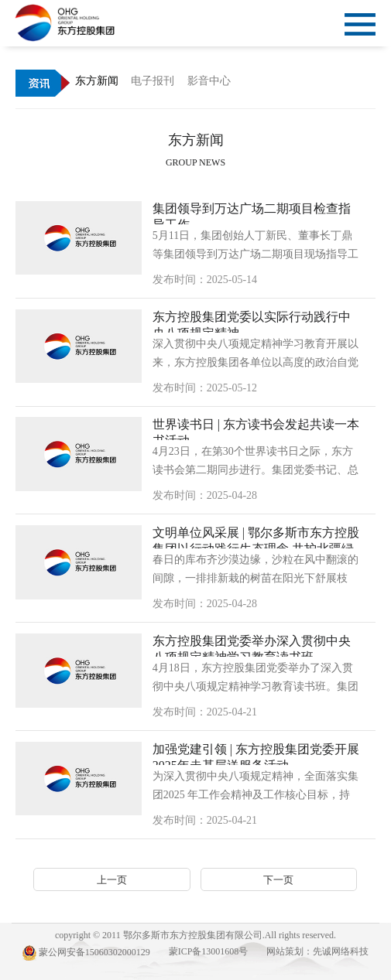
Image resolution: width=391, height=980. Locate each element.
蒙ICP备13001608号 (209, 951)
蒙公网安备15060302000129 (86, 953)
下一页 (278, 880)
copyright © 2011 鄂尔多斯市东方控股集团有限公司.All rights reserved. (195, 935)
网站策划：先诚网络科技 (317, 951)
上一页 (112, 880)
